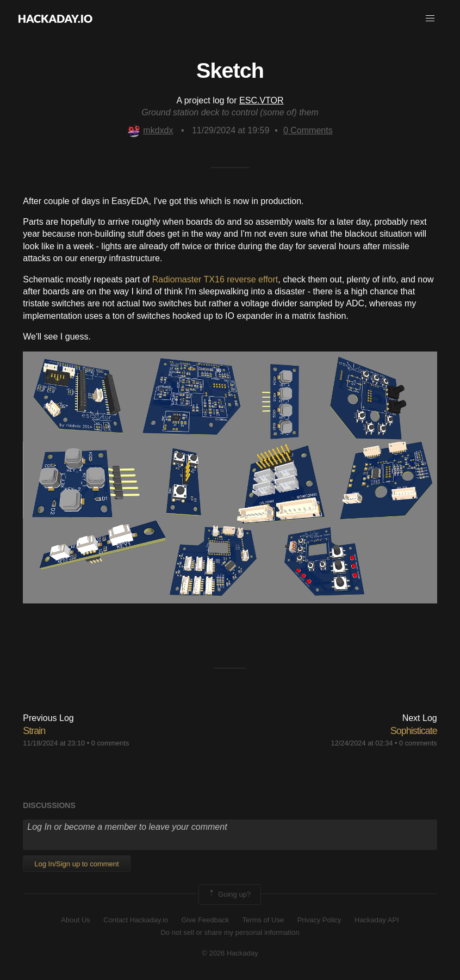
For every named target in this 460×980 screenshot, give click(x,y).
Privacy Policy (319, 920)
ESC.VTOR (262, 100)
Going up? (229, 895)
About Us (75, 920)
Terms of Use (263, 920)
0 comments (110, 743)
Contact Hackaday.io (136, 920)
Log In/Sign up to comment (76, 864)
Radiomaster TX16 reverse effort (215, 279)
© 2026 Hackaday (230, 953)
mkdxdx (150, 130)
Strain (34, 731)
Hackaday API (377, 920)
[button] (430, 19)
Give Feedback (205, 920)
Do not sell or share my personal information (230, 932)
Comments (308, 130)
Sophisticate (414, 731)
